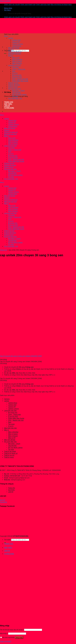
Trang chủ (3, 250)
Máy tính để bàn (10, 440)
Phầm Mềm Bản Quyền (16, 418)
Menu (6, 36)
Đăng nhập (19, 638)
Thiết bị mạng (9, 457)
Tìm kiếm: (7, 51)
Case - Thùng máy (14, 415)
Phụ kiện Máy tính (10, 442)
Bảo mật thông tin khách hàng (61, 5)
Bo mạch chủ (13, 413)
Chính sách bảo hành (43, 5)
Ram (10, 422)
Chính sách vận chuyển (12, 5)
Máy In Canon (13, 434)
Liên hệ (11, 492)
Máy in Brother (13, 432)
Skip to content (5, 1)
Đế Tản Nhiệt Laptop (15, 448)
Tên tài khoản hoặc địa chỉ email (12, 630)
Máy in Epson (13, 436)
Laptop (7, 401)
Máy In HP (12, 438)
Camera (7, 399)
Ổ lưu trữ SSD (13, 416)
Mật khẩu (4, 634)
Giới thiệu (11, 490)
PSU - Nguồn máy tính (16, 420)
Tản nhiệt (11, 424)
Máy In (6, 430)
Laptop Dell (12, 405)
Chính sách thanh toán (28, 5)
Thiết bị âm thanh (10, 451)
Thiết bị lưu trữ (9, 455)
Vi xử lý (11, 426)
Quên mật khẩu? (6, 641)
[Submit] (5, 53)
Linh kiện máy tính (10, 411)
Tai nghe (11, 450)
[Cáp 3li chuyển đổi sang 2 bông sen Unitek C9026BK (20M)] (9, 352)
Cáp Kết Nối (12, 446)
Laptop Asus (13, 403)
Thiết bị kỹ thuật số (11, 453)
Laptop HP (12, 407)
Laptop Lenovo (13, 409)
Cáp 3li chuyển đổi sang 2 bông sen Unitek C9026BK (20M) (21, 356)
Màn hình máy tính (10, 428)
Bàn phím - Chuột (14, 444)
